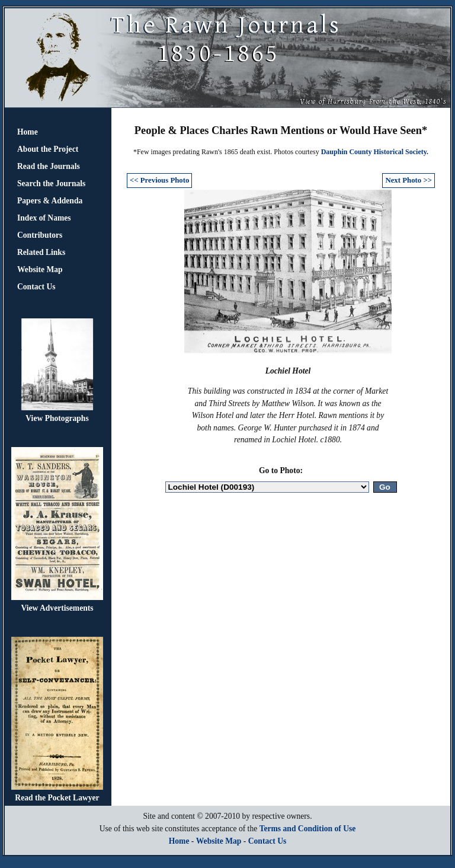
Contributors (40, 235)
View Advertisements (57, 608)
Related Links (41, 252)
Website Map (40, 269)
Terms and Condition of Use (308, 829)
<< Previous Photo (159, 180)
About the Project (48, 149)
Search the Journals (51, 184)
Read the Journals (49, 166)
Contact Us (36, 287)
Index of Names (44, 218)
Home (28, 132)
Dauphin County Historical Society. (375, 152)
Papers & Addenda (50, 201)
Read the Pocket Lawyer (57, 798)
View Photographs (57, 418)
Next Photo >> (408, 180)
